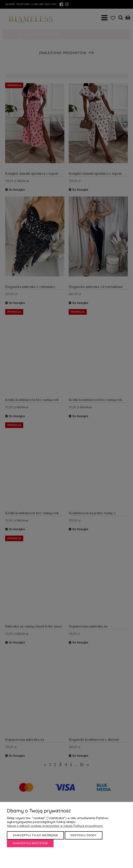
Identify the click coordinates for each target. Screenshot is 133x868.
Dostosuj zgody (84, 835)
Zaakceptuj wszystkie (30, 843)
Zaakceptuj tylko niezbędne (35, 835)
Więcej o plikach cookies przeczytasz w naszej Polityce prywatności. (55, 826)
